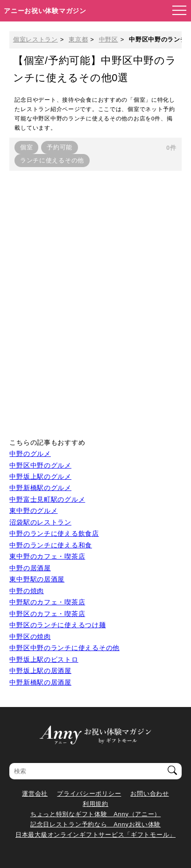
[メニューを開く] (177, 11)
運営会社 (35, 794)
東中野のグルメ (33, 511)
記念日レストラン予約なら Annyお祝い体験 (95, 824)
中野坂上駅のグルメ (40, 476)
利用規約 (95, 804)
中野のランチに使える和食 (51, 545)
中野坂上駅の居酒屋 (40, 671)
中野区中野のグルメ (40, 465)
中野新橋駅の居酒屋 (40, 682)
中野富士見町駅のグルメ (47, 499)
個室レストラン (35, 39)
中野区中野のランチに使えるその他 (64, 648)
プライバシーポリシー (89, 794)
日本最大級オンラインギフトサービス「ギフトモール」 (95, 835)
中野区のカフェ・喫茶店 (47, 614)
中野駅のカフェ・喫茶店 (47, 602)
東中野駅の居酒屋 (37, 579)
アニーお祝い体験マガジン (45, 11)
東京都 (78, 39)
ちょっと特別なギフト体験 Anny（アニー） (95, 814)
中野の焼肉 (27, 591)
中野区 (109, 39)
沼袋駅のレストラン (40, 522)
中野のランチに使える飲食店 (54, 533)
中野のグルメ (30, 454)
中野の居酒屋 (30, 568)
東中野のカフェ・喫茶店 (47, 556)
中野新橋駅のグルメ (40, 488)
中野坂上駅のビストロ (44, 659)
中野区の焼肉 (30, 637)
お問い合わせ (149, 794)
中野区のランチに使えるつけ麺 (57, 625)
